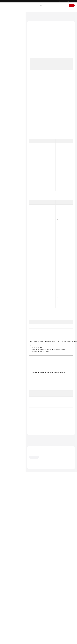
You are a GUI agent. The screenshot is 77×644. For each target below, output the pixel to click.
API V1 (8, 66)
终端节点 (11, 103)
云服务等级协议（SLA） (12, 187)
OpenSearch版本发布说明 (62, 636)
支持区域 (7, 193)
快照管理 (11, 99)
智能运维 (11, 143)
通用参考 (7, 178)
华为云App (72, 1)
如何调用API (9, 60)
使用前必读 (9, 54)
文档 (49, 5)
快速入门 (7, 41)
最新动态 (7, 28)
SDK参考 (7, 156)
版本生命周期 (59, 631)
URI (31, 49)
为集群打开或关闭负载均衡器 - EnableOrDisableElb (17, 119)
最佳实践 (7, 47)
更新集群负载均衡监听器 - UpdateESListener (17, 134)
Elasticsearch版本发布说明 (62, 634)
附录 (7, 153)
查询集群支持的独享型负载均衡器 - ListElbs (17, 113)
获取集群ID (65, 200)
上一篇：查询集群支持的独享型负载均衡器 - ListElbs (44, 615)
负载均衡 (11, 109)
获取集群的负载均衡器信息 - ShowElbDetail (17, 125)
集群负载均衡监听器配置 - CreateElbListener (17, 129)
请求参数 (33, 52)
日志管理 (11, 93)
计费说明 (7, 38)
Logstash (11, 90)
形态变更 (11, 79)
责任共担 (7, 184)
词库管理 (11, 82)
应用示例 (9, 147)
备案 (54, 5)
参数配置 (11, 106)
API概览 (8, 57)
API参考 (7, 50)
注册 (72, 5)
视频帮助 (7, 169)
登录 (65, 5)
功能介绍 (33, 40)
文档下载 (7, 172)
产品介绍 (7, 35)
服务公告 (7, 31)
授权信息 (33, 46)
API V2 (8, 63)
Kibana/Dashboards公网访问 (15, 86)
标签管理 (11, 76)
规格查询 (11, 72)
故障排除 (7, 165)
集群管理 (11, 69)
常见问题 (7, 162)
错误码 (34, 605)
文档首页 (30, 16)
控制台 (60, 5)
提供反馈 (43, 634)
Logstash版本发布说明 (61, 639)
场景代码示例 (8, 159)
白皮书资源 (8, 190)
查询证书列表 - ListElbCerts (14, 139)
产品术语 (7, 181)
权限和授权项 (10, 150)
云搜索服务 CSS (38, 16)
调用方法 (33, 43)
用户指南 (7, 44)
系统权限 (7, 196)
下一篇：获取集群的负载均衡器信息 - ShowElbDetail (44, 617)
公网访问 (11, 96)
